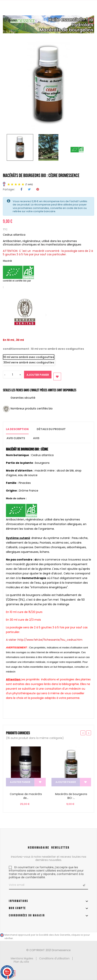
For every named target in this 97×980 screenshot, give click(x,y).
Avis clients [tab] (16, 438)
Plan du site (21, 962)
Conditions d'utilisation (54, 958)
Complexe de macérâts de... (26, 796)
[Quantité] (12, 375)
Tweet (29, 190)
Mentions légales (22, 958)
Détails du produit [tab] (51, 429)
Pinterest (38, 190)
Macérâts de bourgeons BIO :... (71, 796)
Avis (36, 438)
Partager (21, 190)
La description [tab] (17, 429)
